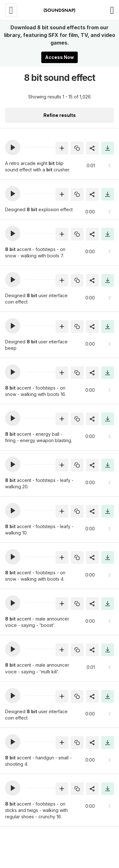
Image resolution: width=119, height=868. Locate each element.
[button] (13, 147)
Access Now (60, 57)
